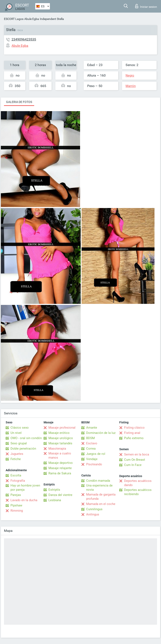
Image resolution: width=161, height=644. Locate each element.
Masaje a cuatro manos (60, 455)
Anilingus (93, 514)
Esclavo (92, 443)
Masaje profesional (62, 428)
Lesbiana (55, 500)
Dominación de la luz (101, 433)
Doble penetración (23, 449)
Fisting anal (132, 433)
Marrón (131, 86)
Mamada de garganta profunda (101, 497)
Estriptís (54, 490)
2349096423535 (24, 39)
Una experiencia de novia (99, 488)
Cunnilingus (94, 509)
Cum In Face (133, 465)
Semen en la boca (137, 454)
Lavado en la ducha (24, 500)
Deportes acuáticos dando (138, 483)
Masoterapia (57, 449)
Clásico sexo (20, 428)
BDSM (90, 438)
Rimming (17, 511)
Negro (130, 75)
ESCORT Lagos (14, 19)
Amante (92, 428)
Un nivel (16, 433)
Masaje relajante (60, 468)
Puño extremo (134, 438)
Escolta (16, 475)
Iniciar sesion (146, 6)
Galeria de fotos (19, 102)
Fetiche (16, 459)
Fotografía (18, 481)
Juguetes (17, 454)
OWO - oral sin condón (26, 438)
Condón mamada (98, 481)
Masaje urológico (61, 438)
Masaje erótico (59, 433)
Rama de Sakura (60, 473)
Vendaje (92, 459)
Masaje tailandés (60, 443)
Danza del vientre (60, 495)
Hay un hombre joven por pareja (25, 488)
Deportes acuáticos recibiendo (138, 492)
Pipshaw (16, 505)
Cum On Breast (135, 460)
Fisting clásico (134, 428)
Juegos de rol (96, 454)
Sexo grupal (19, 443)
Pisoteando (94, 464)
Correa (91, 449)
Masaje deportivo (61, 463)
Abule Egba (32, 19)
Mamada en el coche (101, 504)
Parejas (16, 495)
